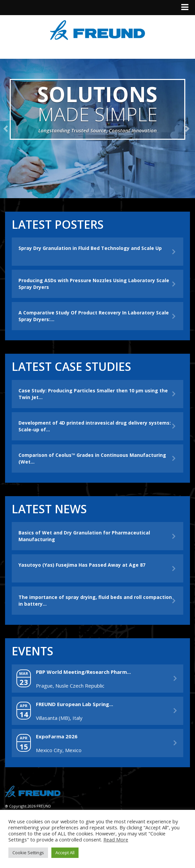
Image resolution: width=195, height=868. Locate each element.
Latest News (49, 509)
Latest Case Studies (71, 366)
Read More (116, 839)
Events (33, 651)
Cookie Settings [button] (28, 853)
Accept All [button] (65, 853)
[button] (7, 128)
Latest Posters (58, 224)
